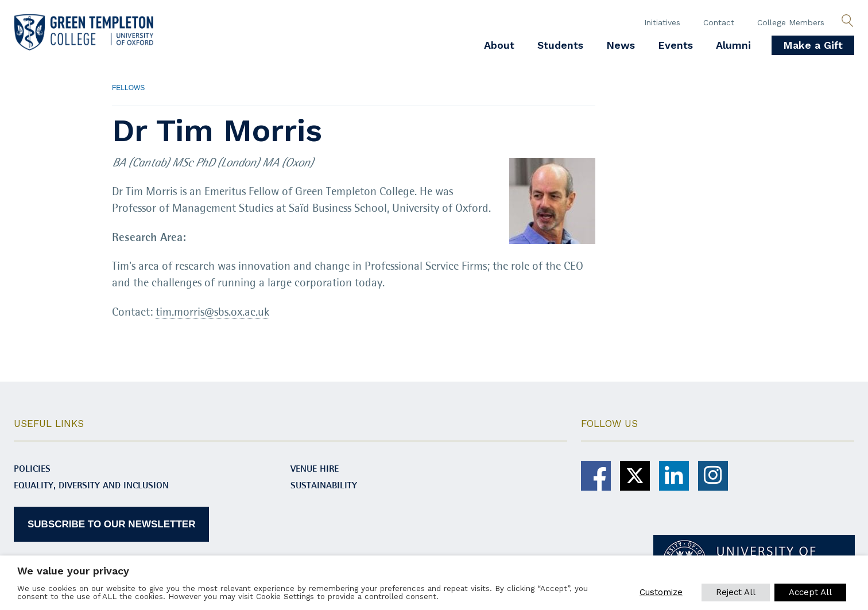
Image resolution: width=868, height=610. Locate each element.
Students (560, 45)
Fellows (128, 88)
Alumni (733, 45)
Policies (32, 469)
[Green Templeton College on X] (635, 475)
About (499, 45)
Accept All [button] (810, 592)
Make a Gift (813, 45)
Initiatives (662, 22)
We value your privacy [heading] (73, 571)
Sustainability (324, 485)
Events (675, 45)
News (621, 45)
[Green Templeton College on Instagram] (713, 475)
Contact (719, 22)
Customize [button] (661, 592)
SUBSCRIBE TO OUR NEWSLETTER (111, 524)
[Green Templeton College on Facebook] (596, 475)
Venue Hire (315, 469)
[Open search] (847, 21)
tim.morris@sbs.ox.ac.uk (212, 312)
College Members (791, 22)
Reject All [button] (736, 592)
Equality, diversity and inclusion (91, 485)
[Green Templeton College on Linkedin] (674, 475)
